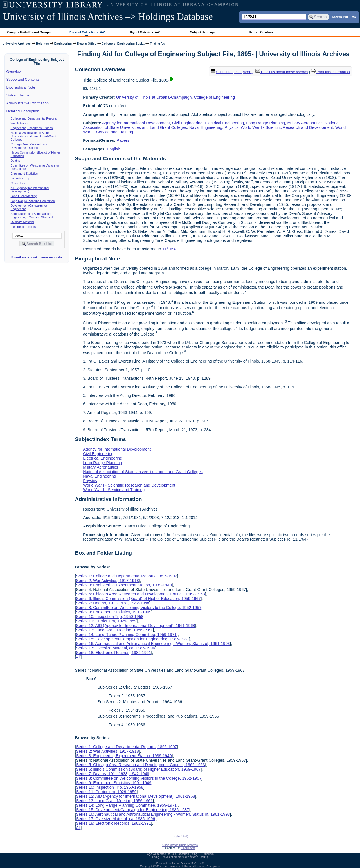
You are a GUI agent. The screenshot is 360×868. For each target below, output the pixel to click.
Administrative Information (28, 103)
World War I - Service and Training (114, 490)
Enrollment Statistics (24, 174)
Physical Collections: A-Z (87, 32)
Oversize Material (22, 222)
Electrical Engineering (224, 123)
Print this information (330, 72)
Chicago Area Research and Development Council (29, 146)
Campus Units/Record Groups (29, 32)
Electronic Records (23, 227)
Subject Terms (18, 95)
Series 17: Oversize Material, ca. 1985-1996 (115, 648)
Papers (123, 140)
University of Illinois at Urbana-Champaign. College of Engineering (175, 97)
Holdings (42, 44)
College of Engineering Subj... (123, 44)
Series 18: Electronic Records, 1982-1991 (113, 653)
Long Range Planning (265, 123)
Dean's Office (87, 44)
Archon (176, 863)
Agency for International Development (136, 123)
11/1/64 (169, 249)
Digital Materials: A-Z (145, 32)
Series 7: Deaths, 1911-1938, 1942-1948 (112, 603)
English (113, 149)
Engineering (63, 44)
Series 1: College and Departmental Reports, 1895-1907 (126, 576)
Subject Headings (203, 32)
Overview (14, 72)
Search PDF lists (344, 17)
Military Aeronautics (305, 123)
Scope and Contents (23, 79)
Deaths (15, 161)
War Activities (20, 123)
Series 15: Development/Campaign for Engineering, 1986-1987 (132, 639)
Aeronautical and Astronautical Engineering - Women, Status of (32, 215)
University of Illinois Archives (63, 17)
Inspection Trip (20, 178)
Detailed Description (23, 111)
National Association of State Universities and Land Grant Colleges (143, 472)
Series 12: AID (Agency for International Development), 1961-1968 (135, 626)
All (78, 657)
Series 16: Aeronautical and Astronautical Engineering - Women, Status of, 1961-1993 (153, 644)
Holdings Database (176, 17)
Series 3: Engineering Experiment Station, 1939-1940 (124, 585)
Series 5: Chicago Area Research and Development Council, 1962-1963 (140, 594)
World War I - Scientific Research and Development (287, 127)
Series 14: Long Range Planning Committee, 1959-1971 (126, 635)
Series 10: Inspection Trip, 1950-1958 (110, 617)
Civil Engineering (187, 123)
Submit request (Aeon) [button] (232, 72)
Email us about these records (37, 257)
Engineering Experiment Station (32, 128)
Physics (231, 127)
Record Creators (261, 32)
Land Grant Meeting (24, 196)
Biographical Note (21, 87)
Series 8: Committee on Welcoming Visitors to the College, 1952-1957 (139, 608)
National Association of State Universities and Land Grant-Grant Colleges (33, 136)
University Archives (16, 44)
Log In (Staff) (180, 836)
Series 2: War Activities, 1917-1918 (107, 581)
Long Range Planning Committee (33, 201)
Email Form (188, 848)
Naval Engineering (206, 127)
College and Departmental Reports (34, 118)
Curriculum (18, 183)
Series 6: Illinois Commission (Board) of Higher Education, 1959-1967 (138, 599)
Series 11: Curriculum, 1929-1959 (106, 621)
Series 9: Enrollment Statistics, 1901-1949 (114, 612)
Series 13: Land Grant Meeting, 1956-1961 (114, 630)
